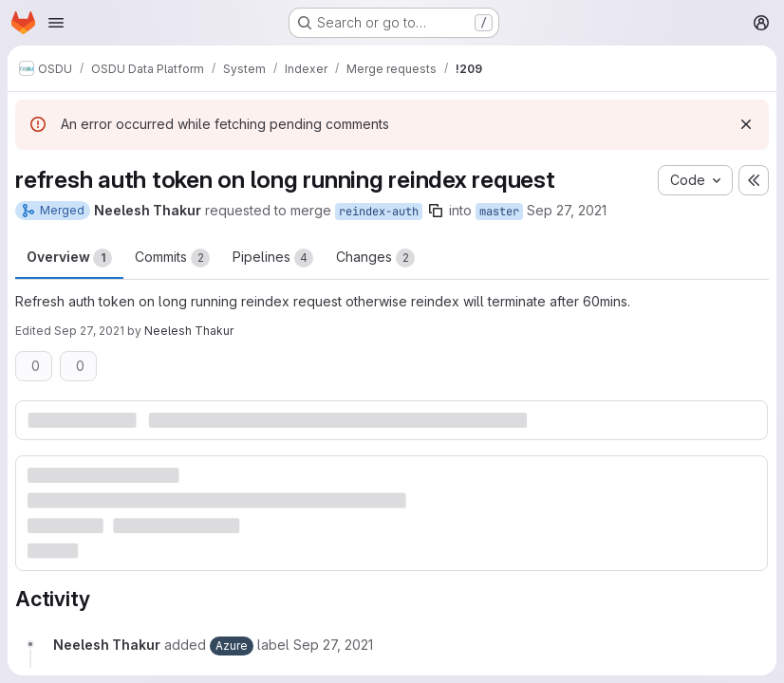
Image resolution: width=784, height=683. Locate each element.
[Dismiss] (746, 124)
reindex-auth (379, 212)
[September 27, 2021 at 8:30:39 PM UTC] (333, 645)
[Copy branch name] (436, 211)
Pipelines (273, 258)
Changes (375, 258)
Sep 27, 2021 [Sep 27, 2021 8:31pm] (89, 331)
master (499, 212)
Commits (172, 258)
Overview (69, 258)
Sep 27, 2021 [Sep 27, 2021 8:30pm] (567, 210)
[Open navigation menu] (56, 23)
